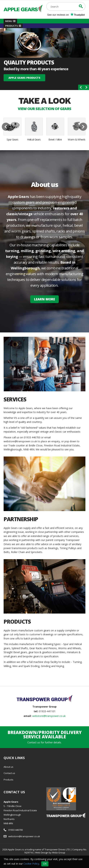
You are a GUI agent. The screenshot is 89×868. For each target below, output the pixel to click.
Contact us (9, 773)
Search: (46, 2)
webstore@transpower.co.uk (49, 716)
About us (8, 767)
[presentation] (81, 87)
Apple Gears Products (24, 78)
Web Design (42, 853)
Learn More (44, 299)
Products (8, 780)
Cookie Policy (31, 863)
